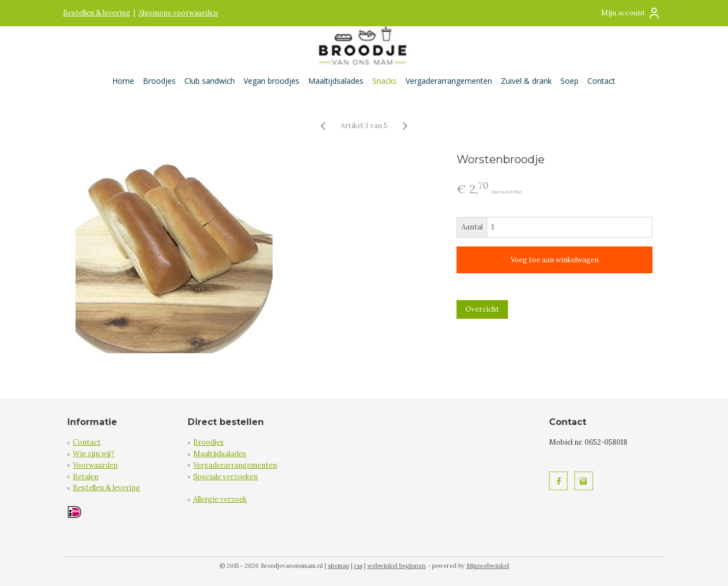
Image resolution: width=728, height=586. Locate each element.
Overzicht (482, 309)
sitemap (339, 566)
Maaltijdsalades (336, 81)
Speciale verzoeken (226, 477)
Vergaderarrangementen (449, 81)
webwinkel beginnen (397, 566)
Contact (601, 81)
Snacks (385, 81)
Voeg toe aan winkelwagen (554, 260)
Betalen (86, 477)
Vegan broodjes (271, 81)
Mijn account (631, 13)
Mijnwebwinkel (488, 566)
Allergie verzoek (220, 499)
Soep (570, 81)
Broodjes (159, 81)
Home (123, 81)
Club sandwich (210, 81)
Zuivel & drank (526, 81)
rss (358, 566)
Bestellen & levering (97, 13)
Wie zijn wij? (94, 454)
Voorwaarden (95, 465)
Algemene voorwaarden (178, 13)
